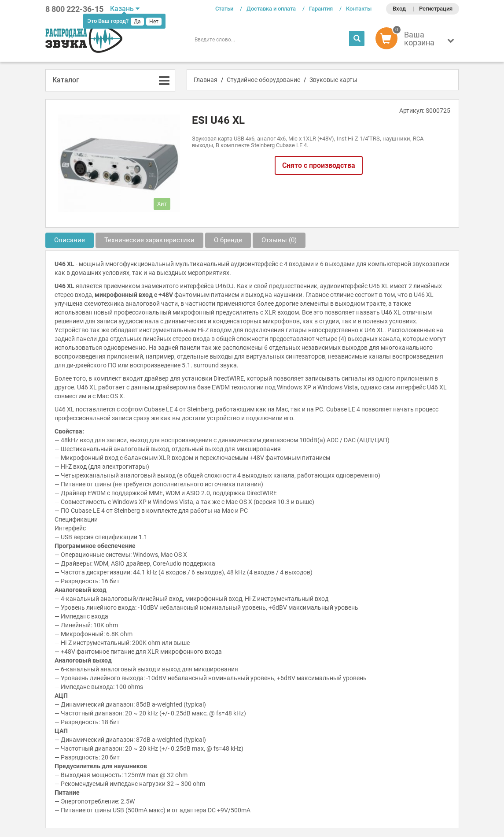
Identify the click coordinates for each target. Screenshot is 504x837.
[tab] (110, 80)
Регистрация (436, 9)
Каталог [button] (66, 80)
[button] (417, 41)
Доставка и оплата (271, 9)
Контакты (359, 9)
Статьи (224, 9)
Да (137, 22)
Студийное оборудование (263, 80)
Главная (206, 80)
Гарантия (321, 9)
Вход (399, 9)
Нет (154, 22)
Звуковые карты (333, 80)
